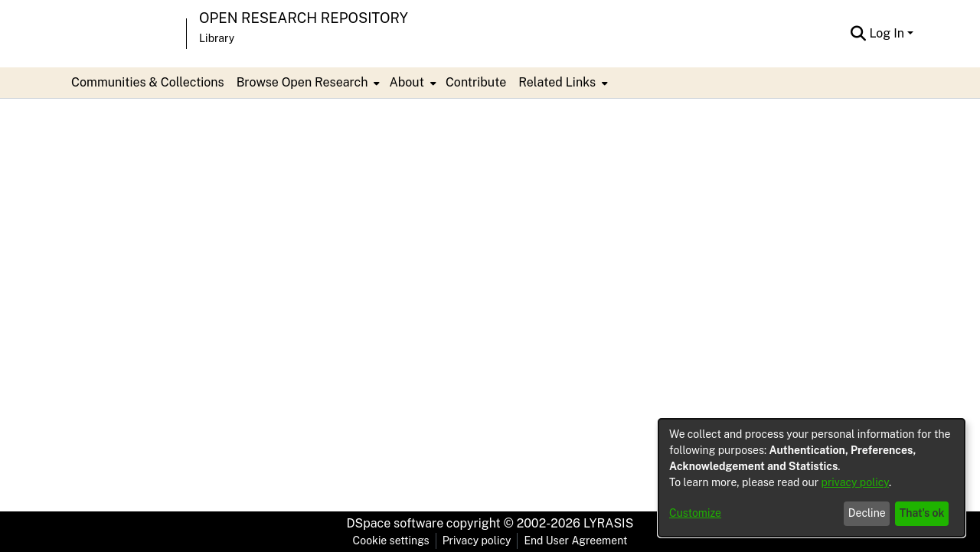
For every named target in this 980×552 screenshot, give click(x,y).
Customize (695, 513)
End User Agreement (575, 541)
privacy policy (855, 482)
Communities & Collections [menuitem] (148, 82)
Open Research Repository (304, 18)
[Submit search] (858, 34)
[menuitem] (307, 83)
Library (217, 38)
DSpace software (395, 523)
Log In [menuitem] (887, 33)
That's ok (922, 513)
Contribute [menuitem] (476, 82)
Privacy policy (477, 541)
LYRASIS (608, 523)
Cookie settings (391, 541)
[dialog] (812, 478)
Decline (867, 513)
